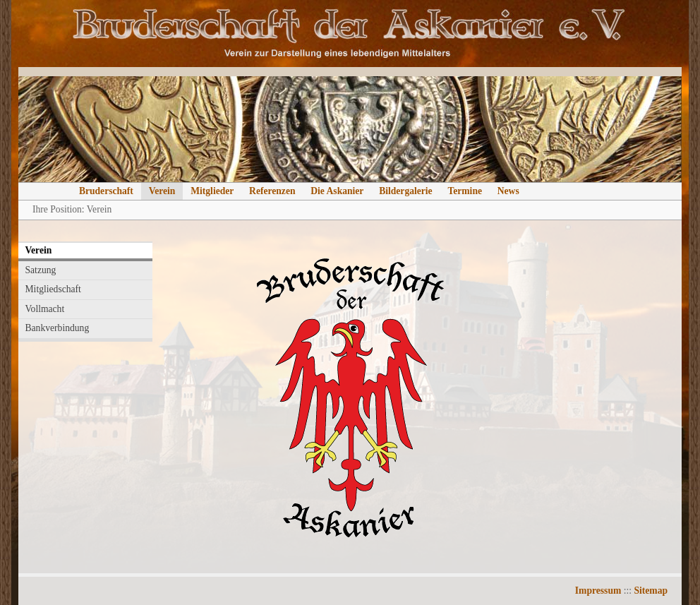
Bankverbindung (58, 328)
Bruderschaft (106, 191)
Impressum (598, 591)
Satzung (41, 270)
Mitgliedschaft (53, 289)
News (508, 191)
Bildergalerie (406, 191)
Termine (465, 191)
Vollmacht (45, 309)
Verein (162, 191)
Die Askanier (337, 191)
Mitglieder (212, 191)
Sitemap (651, 591)
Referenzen (272, 191)
